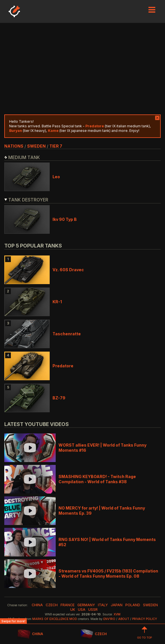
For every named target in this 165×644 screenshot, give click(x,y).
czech (52, 605)
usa (82, 610)
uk (73, 610)
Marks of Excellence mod (55, 619)
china (37, 605)
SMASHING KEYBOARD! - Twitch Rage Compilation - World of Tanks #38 (97, 479)
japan (117, 605)
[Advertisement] (82, 69)
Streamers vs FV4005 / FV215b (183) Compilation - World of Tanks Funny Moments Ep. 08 (108, 573)
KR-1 (57, 302)
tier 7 (56, 146)
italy (103, 605)
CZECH (94, 634)
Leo (56, 177)
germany (86, 605)
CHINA (30, 634)
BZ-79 (59, 398)
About (124, 619)
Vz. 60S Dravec (68, 270)
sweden (36, 146)
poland (133, 605)
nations (14, 146)
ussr (93, 610)
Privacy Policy (145, 619)
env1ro (109, 619)
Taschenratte (67, 334)
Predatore (63, 366)
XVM (117, 614)
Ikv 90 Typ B (65, 219)
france (68, 605)
